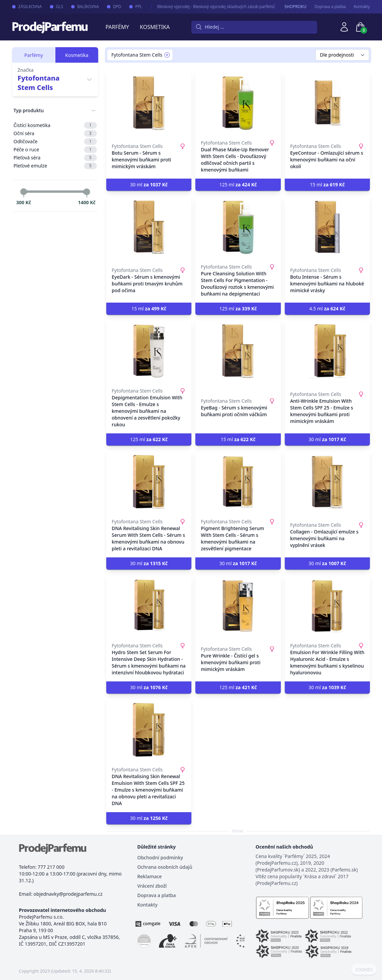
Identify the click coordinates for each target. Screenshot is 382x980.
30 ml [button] (149, 185)
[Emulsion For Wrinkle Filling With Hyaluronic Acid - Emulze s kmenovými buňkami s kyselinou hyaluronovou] (327, 606)
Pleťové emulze (55, 166)
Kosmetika (155, 27)
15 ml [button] (327, 185)
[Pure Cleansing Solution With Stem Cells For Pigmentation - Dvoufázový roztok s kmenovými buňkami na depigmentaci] (238, 227)
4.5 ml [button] (327, 309)
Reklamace (150, 876)
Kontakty (362, 7)
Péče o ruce (55, 150)
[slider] (24, 192)
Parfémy (117, 27)
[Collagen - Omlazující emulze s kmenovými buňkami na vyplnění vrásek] (327, 482)
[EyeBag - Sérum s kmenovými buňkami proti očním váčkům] (238, 351)
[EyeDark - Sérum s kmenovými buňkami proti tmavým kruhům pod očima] (149, 227)
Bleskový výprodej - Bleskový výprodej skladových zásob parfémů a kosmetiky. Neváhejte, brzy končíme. (244, 7)
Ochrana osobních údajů (165, 867)
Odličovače (55, 142)
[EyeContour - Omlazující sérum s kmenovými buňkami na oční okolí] (327, 103)
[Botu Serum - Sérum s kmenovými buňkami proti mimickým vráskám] (149, 103)
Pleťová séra (55, 158)
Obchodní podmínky (160, 857)
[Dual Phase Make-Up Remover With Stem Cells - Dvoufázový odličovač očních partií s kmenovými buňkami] (238, 103)
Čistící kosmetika (55, 125)
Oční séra (55, 133)
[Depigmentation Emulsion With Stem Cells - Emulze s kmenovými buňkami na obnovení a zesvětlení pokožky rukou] (149, 351)
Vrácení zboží (152, 886)
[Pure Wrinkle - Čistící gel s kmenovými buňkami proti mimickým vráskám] (238, 606)
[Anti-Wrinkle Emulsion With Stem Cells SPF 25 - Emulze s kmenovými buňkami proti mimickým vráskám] (327, 351)
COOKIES (364, 970)
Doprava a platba (330, 7)
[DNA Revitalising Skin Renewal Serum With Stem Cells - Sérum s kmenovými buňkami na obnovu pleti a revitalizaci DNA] (149, 482)
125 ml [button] (238, 185)
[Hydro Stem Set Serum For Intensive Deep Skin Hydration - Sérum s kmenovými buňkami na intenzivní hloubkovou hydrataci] (149, 606)
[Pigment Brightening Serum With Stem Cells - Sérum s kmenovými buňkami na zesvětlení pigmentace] (238, 482)
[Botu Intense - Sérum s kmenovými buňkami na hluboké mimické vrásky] (327, 227)
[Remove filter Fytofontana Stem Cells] (167, 55)
